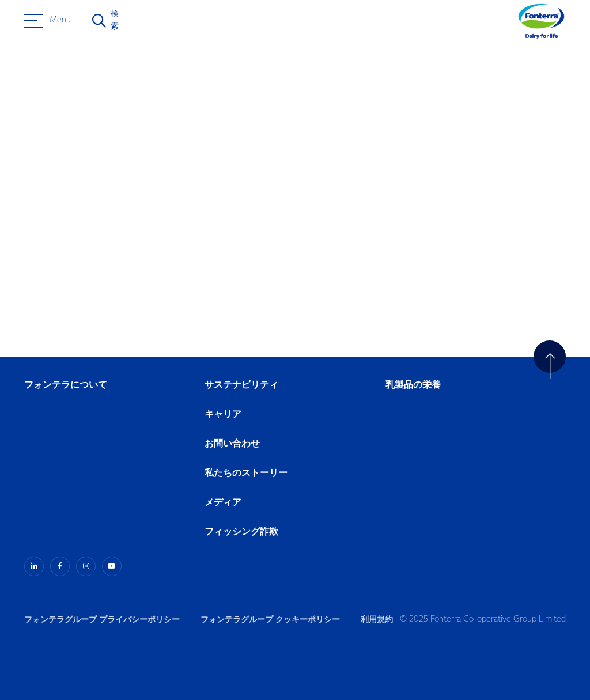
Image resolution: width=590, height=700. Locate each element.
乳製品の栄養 (413, 385)
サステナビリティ (241, 385)
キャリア (224, 415)
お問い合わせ (232, 444)
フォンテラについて (66, 385)
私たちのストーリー (246, 473)
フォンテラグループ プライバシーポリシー (102, 620)
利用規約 (377, 620)
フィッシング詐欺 (241, 532)
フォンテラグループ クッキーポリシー (270, 620)
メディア (223, 503)
